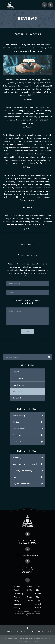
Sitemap (38, 641)
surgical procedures (21, 484)
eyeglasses (17, 435)
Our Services (18, 378)
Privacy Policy (28, 641)
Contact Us (17, 398)
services (16, 422)
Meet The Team (19, 385)
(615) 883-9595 (33, 555)
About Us (16, 372)
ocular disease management (25, 464)
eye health (17, 442)
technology (17, 457)
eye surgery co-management (25, 470)
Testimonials (17, 391)
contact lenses (19, 429)
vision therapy (19, 415)
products (16, 477)
